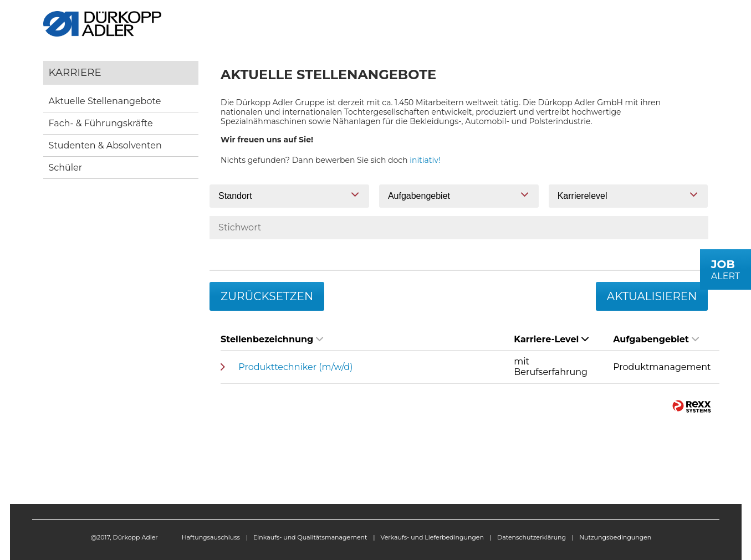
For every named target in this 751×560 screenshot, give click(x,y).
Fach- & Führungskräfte (101, 123)
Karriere (75, 72)
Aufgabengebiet (656, 339)
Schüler (66, 168)
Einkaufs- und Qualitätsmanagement (310, 537)
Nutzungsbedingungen (615, 537)
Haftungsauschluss (211, 537)
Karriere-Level (551, 339)
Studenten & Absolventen (105, 145)
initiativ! (425, 160)
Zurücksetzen (267, 296)
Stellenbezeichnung (272, 339)
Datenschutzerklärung (532, 537)
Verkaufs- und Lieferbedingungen (432, 537)
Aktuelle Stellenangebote (105, 101)
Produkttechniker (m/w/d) (295, 367)
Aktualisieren (652, 296)
